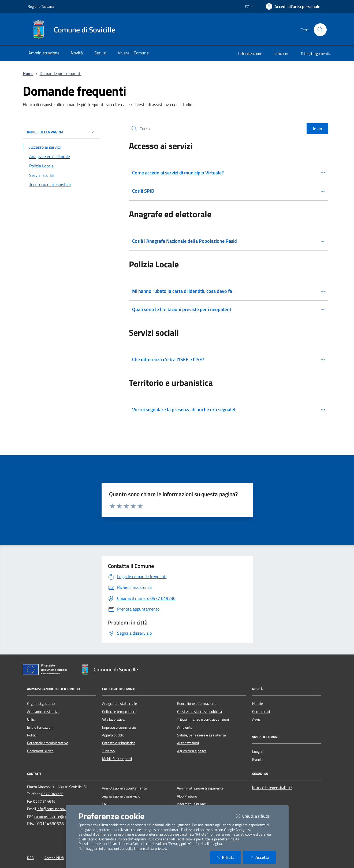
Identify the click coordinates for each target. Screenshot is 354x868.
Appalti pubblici (114, 735)
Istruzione (281, 53)
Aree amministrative (43, 712)
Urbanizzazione (250, 53)
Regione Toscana (41, 6)
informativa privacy (151, 848)
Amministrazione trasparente (200, 788)
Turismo (108, 751)
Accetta (263, 857)
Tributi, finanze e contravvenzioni (203, 719)
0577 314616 (44, 801)
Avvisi (257, 719)
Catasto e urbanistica (119, 743)
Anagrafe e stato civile (120, 704)
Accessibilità (54, 858)
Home (28, 73)
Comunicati (261, 712)
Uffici (31, 719)
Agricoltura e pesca (192, 751)
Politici (32, 735)
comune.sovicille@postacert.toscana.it (65, 817)
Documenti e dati (40, 751)
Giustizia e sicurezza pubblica (200, 712)
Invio (317, 129)
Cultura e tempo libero (119, 712)
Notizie (258, 704)
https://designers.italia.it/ (272, 788)
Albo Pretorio (187, 796)
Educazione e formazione (197, 704)
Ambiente (185, 727)
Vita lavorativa (113, 719)
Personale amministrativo (48, 743)
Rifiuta (229, 857)
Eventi (257, 759)
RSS (30, 858)
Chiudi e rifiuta (256, 816)
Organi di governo (41, 704)
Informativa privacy (192, 804)
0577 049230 (52, 794)
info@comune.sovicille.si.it (58, 809)
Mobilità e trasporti (117, 759)
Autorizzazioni (188, 743)
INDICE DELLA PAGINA (61, 132)
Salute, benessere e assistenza (202, 735)
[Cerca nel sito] (320, 30)
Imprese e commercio (119, 727)
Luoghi (257, 751)
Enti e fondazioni (40, 727)
